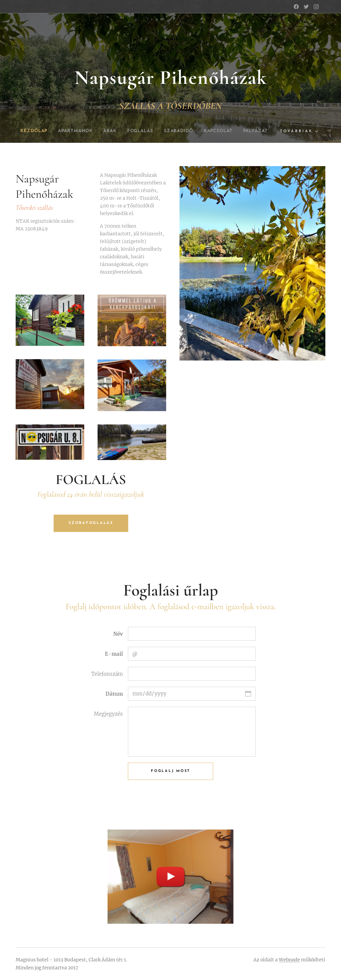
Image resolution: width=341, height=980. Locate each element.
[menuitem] (43, 131)
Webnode (289, 960)
